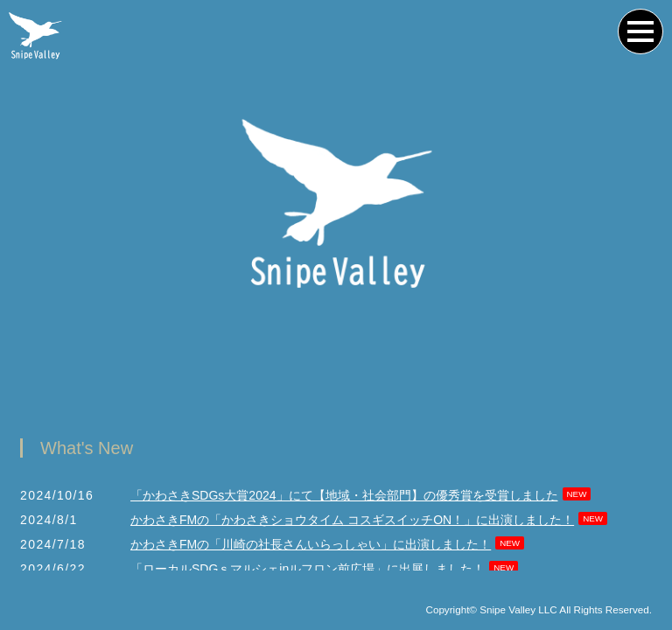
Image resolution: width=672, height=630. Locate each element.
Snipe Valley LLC (518, 610)
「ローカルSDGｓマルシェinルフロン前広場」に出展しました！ (308, 570)
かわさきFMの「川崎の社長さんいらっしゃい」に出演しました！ (311, 545)
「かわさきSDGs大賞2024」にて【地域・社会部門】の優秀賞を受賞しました (344, 496)
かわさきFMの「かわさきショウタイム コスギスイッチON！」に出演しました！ (352, 521)
